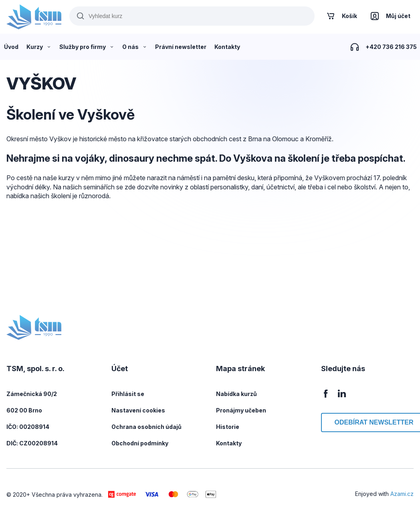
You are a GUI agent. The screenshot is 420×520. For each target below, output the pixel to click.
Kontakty (229, 443)
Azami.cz (402, 494)
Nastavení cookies (138, 410)
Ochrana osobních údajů (146, 427)
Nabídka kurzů (236, 394)
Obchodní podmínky (140, 443)
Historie (228, 427)
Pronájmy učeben (241, 410)
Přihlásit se (128, 394)
